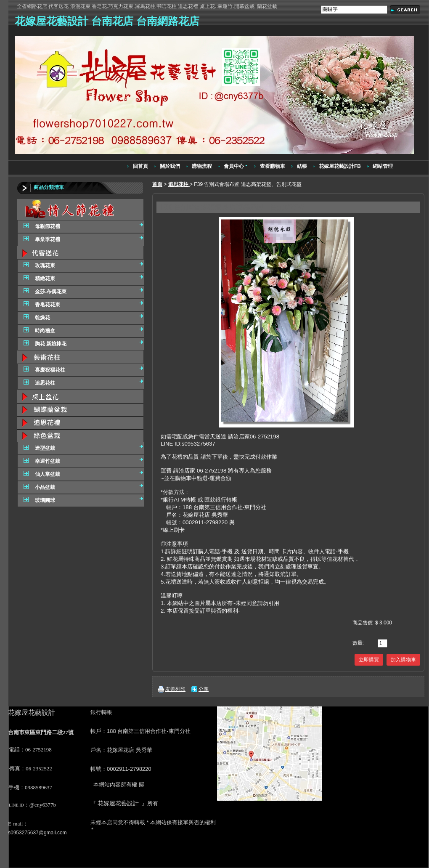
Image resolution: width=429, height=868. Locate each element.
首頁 (157, 184)
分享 (204, 689)
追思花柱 (179, 184)
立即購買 (369, 660)
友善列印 (175, 689)
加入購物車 (403, 660)
